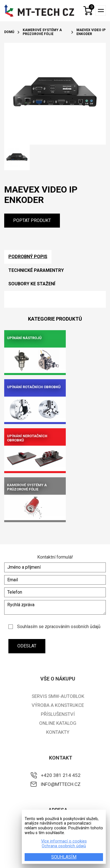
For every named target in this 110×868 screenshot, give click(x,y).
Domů (9, 32)
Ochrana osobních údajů (64, 846)
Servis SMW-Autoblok (58, 696)
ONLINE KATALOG (58, 723)
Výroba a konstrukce (58, 705)
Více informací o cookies (64, 841)
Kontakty (58, 732)
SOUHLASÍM (64, 857)
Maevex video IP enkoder (91, 32)
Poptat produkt (32, 220)
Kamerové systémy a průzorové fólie (42, 32)
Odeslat (27, 646)
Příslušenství (58, 714)
